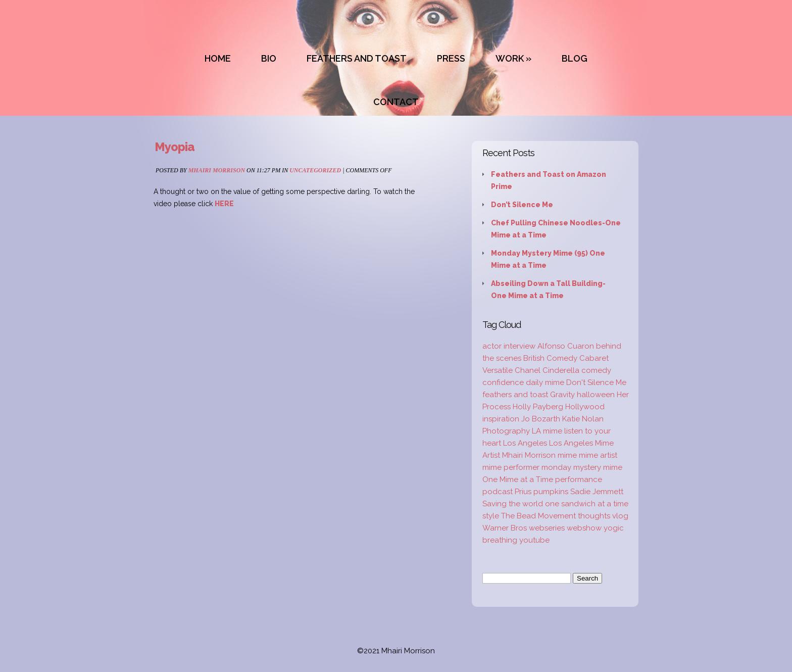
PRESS (451, 58)
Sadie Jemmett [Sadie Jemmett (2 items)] (597, 492)
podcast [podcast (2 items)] (498, 492)
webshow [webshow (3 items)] (584, 528)
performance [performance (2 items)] (579, 479)
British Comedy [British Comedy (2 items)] (550, 358)
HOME (218, 58)
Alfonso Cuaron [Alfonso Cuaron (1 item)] (566, 346)
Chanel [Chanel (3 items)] (528, 370)
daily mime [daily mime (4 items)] (545, 382)
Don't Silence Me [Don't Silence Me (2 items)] (596, 382)
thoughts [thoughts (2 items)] (594, 516)
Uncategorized (315, 170)
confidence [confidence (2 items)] (503, 382)
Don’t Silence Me (522, 205)
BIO (269, 58)
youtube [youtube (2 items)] (534, 540)
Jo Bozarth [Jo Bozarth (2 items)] (541, 419)
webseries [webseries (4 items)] (547, 528)
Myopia (175, 147)
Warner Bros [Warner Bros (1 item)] (505, 528)
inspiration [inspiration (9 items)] (501, 419)
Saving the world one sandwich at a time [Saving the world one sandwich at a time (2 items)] (555, 504)
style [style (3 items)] (491, 516)
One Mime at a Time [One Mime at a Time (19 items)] (518, 479)
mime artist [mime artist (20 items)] (598, 455)
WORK (510, 58)
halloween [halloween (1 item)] (596, 395)
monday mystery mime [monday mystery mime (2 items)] (582, 467)
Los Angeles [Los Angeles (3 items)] (525, 443)
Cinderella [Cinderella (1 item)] (561, 370)
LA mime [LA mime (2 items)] (547, 431)
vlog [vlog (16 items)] (620, 516)
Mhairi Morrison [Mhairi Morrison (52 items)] (529, 455)
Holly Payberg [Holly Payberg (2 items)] (538, 407)
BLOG (575, 58)
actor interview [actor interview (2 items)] (509, 346)
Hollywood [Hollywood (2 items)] (585, 407)
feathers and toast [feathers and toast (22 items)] (515, 395)
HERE (224, 204)
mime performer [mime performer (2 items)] (511, 467)
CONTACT (396, 102)
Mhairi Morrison (217, 170)
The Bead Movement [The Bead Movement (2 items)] (538, 516)
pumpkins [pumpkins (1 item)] (551, 492)
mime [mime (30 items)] (567, 455)
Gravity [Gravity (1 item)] (562, 395)
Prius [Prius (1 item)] (523, 492)
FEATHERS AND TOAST (357, 58)
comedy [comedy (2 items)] (596, 370)
